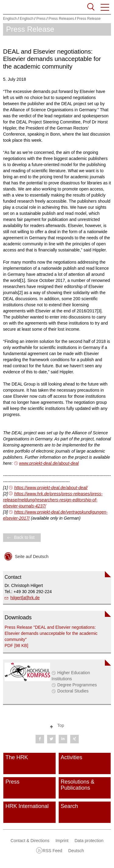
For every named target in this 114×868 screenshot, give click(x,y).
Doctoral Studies (73, 691)
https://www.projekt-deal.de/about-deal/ (51, 488)
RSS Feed (52, 851)
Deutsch (76, 851)
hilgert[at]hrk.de (25, 598)
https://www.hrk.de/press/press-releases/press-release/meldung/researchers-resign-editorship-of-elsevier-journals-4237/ (53, 500)
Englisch (10, 19)
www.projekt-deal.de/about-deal (49, 463)
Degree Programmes (77, 685)
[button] (105, 7)
